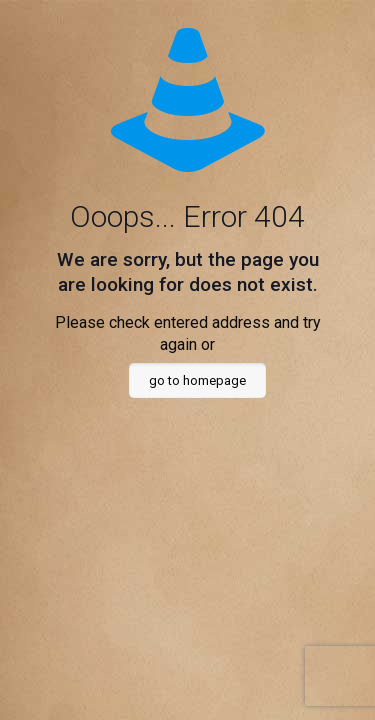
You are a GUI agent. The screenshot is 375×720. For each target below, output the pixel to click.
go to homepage (197, 380)
